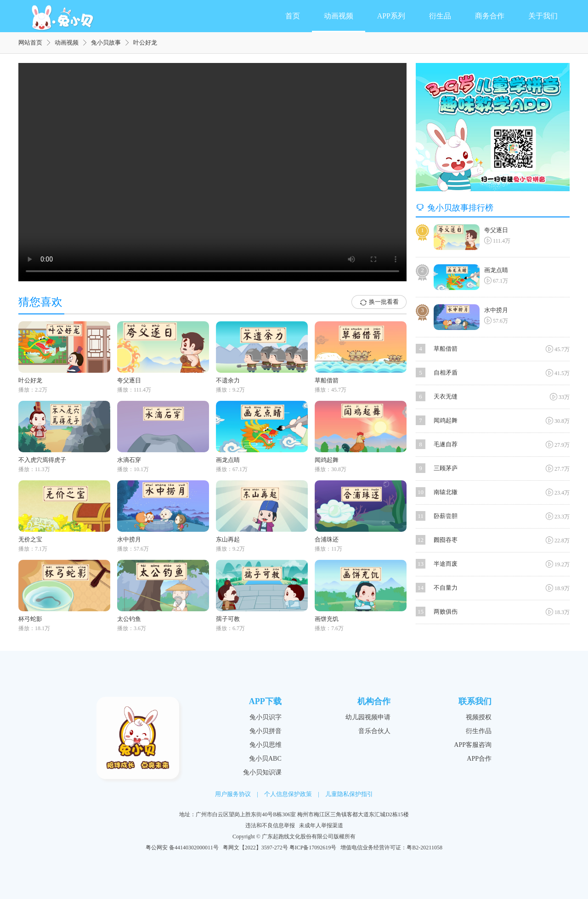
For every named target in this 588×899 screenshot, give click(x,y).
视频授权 (479, 717)
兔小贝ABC (265, 759)
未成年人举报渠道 (321, 825)
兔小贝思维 (266, 745)
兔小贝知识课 (262, 772)
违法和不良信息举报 (270, 825)
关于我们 (543, 16)
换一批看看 (379, 302)
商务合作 (490, 16)
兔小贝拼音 (266, 731)
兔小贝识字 (266, 717)
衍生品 (440, 16)
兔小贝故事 (106, 43)
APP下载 (265, 701)
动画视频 (339, 16)
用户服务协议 (233, 794)
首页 (293, 16)
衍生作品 (479, 731)
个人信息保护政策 (288, 794)
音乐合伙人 (374, 731)
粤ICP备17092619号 (313, 848)
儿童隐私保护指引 (349, 794)
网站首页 (30, 43)
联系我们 (475, 701)
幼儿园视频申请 (368, 717)
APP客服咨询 (473, 745)
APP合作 (479, 759)
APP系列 (391, 16)
